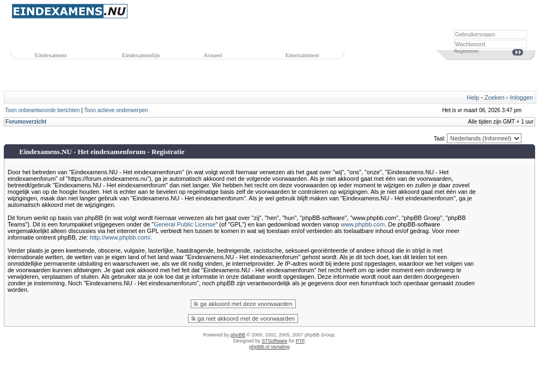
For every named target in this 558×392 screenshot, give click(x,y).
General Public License (184, 224)
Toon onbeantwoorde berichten (42, 110)
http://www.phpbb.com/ (120, 237)
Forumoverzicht (26, 122)
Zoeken (495, 97)
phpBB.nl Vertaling (269, 347)
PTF (300, 341)
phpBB (238, 335)
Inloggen (521, 97)
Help (473, 97)
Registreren (466, 51)
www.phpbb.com (363, 224)
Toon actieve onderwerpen (116, 110)
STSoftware (274, 341)
